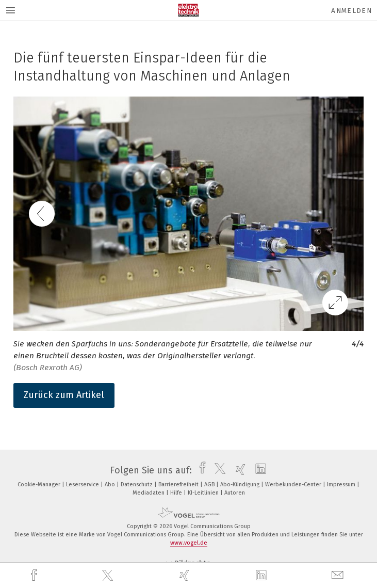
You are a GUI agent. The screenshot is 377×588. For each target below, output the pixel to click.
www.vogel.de (189, 543)
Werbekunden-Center (294, 484)
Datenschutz (137, 484)
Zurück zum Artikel (64, 395)
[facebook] (35, 575)
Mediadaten (149, 493)
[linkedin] (263, 576)
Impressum (342, 484)
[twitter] (109, 576)
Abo (111, 484)
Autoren (235, 493)
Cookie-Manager (40, 484)
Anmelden (351, 11)
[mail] (339, 575)
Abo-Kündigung (241, 484)
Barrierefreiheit (179, 484)
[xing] (186, 575)
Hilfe (177, 493)
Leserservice (83, 484)
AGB (210, 484)
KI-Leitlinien (204, 493)
